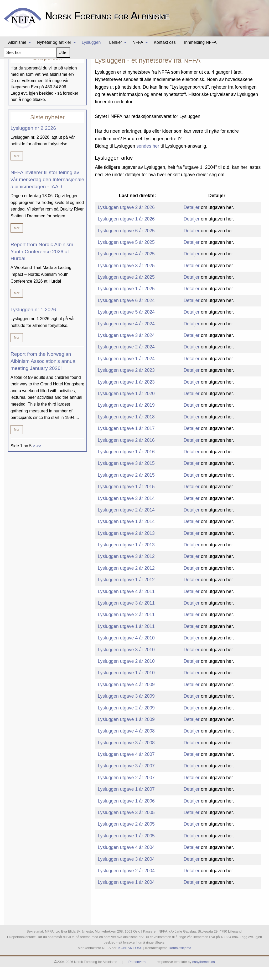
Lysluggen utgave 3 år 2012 (126, 570)
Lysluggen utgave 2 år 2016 (126, 453)
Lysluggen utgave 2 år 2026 (126, 220)
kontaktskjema (180, 961)
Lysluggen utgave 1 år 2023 (126, 395)
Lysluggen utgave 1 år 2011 (126, 639)
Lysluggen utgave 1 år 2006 (126, 814)
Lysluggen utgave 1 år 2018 (126, 430)
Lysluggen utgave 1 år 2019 (126, 418)
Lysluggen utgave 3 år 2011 (126, 616)
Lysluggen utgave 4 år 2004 (126, 861)
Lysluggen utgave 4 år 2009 (126, 698)
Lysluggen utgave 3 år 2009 (126, 709)
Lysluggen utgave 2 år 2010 (126, 674)
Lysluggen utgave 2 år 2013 (126, 546)
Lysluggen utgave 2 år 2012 (126, 581)
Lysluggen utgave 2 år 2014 (126, 523)
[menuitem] (18, 42)
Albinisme (233, 67)
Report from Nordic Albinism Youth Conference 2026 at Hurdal (42, 265)
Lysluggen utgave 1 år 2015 (126, 500)
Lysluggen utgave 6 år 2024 (126, 314)
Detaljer (192, 220)
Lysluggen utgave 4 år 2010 (126, 651)
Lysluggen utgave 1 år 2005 (126, 849)
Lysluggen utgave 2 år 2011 (126, 628)
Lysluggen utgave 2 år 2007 (126, 791)
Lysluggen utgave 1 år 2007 (126, 803)
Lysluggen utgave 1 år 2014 (126, 535)
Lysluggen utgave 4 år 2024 (126, 337)
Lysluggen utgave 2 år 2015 (126, 488)
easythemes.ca (204, 975)
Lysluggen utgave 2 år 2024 (126, 360)
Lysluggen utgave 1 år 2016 (126, 465)
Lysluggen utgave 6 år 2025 (126, 244)
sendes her (148, 159)
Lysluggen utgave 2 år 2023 (126, 384)
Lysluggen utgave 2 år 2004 (126, 884)
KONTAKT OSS (130, 961)
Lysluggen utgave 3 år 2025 (126, 279)
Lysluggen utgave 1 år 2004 (126, 896)
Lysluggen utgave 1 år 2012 (126, 593)
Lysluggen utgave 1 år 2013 (126, 558)
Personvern (137, 975)
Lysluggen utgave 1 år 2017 (126, 442)
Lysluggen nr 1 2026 (33, 323)
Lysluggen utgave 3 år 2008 (126, 756)
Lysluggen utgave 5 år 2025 (126, 255)
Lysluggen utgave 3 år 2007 (126, 779)
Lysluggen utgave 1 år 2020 (126, 407)
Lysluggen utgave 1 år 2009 (126, 733)
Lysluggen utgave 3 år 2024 (126, 348)
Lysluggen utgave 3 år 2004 (126, 872)
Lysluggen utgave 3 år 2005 (126, 826)
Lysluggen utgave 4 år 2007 (126, 767)
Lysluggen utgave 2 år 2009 (126, 721)
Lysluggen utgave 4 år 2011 (126, 605)
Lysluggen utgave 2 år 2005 (126, 837)
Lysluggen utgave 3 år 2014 (126, 511)
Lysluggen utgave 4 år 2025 (126, 267)
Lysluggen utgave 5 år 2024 (126, 325)
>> (39, 459)
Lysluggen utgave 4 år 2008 (126, 744)
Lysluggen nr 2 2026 (33, 141)
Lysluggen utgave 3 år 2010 (126, 663)
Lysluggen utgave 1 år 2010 (126, 686)
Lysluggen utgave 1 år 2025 (126, 302)
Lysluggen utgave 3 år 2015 (126, 477)
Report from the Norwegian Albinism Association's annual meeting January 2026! (43, 374)
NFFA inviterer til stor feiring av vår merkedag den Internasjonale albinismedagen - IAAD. (47, 193)
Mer (17, 169)
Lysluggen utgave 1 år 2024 (126, 372)
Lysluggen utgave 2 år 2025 (126, 290)
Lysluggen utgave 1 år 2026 (126, 232)
